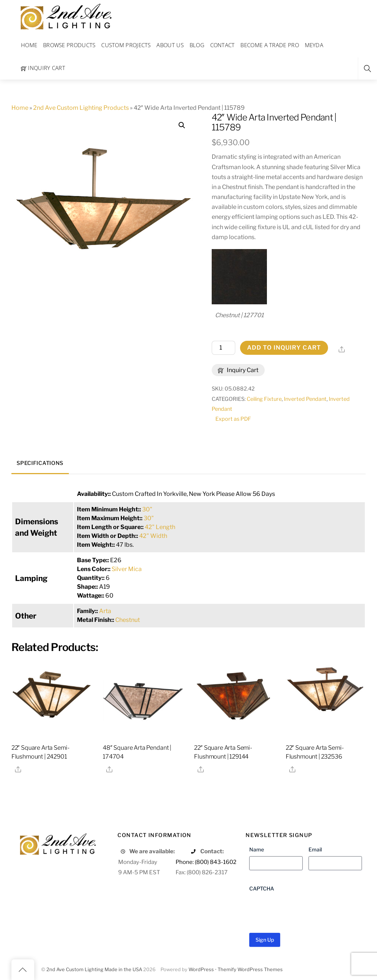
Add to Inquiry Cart (284, 348)
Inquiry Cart (43, 68)
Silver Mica (127, 569)
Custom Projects (126, 45)
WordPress (201, 969)
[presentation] (305, 910)
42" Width (153, 536)
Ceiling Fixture (264, 399)
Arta (105, 611)
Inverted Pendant (305, 399)
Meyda (314, 45)
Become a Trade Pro (269, 45)
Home (29, 45)
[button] (182, 125)
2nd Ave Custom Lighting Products (81, 108)
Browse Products (69, 45)
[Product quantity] (223, 348)
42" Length (160, 527)
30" (147, 509)
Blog (197, 45)
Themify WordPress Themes (250, 969)
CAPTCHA (262, 888)
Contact (223, 45)
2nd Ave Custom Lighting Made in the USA (94, 969)
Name (257, 849)
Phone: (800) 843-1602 (206, 862)
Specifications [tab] (40, 463)
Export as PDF (233, 419)
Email (315, 849)
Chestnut (128, 620)
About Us (170, 45)
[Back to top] (23, 970)
